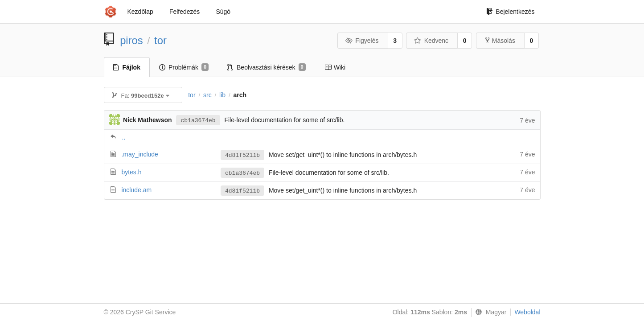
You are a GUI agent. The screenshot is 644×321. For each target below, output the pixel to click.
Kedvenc (431, 41)
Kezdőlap (140, 12)
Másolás (500, 41)
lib (222, 95)
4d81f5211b (242, 155)
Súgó (223, 12)
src (207, 95)
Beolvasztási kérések (267, 67)
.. (124, 137)
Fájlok (127, 67)
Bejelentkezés (510, 12)
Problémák (184, 67)
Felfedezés (185, 12)
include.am (136, 190)
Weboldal (527, 312)
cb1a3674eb (198, 121)
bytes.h (131, 172)
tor (160, 40)
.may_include (140, 154)
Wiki (335, 67)
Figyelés (362, 41)
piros (131, 40)
